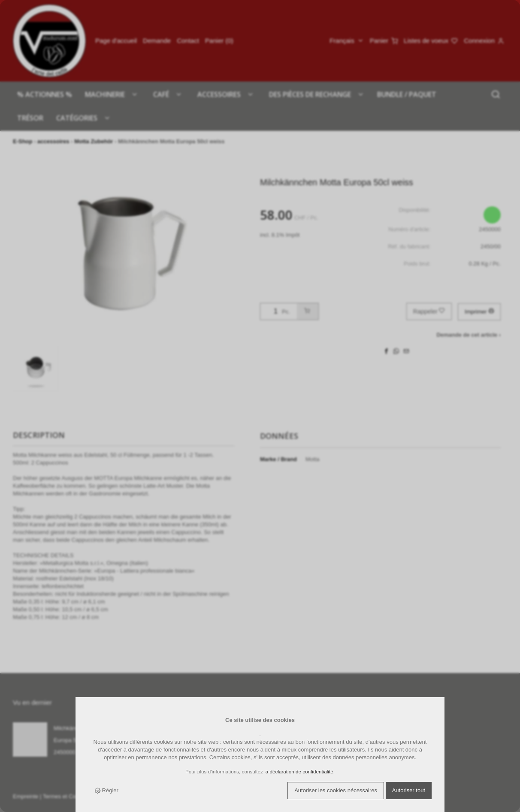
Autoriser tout (409, 790)
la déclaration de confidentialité (299, 771)
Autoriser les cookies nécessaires (336, 790)
